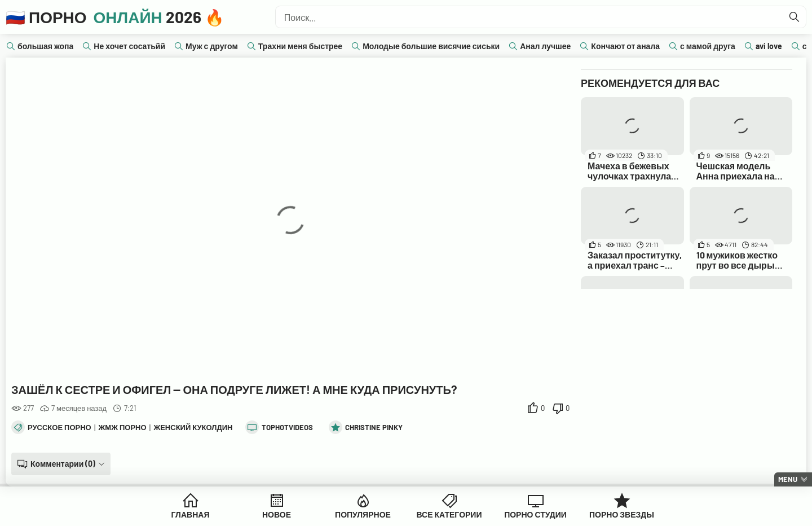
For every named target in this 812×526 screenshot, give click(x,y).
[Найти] (795, 17)
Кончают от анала (625, 46)
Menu (788, 479)
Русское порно (59, 427)
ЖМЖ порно (123, 427)
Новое (277, 514)
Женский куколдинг (195, 427)
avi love (769, 46)
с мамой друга (708, 46)
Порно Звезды (622, 514)
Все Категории (449, 514)
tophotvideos (287, 427)
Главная (191, 514)
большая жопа (45, 46)
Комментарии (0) (63, 464)
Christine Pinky (374, 427)
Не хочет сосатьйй (129, 46)
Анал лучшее (545, 46)
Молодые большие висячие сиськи (431, 46)
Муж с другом (212, 46)
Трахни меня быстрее (300, 46)
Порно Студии (535, 514)
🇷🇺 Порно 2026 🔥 (115, 17)
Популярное (363, 514)
